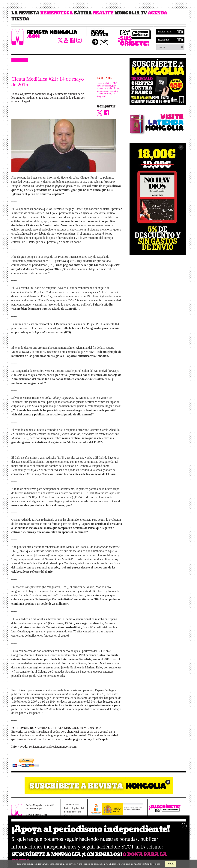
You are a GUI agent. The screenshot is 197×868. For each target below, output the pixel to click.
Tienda (20, 19)
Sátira (83, 13)
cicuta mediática (104, 83)
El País (116, 88)
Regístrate (164, 40)
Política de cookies (73, 812)
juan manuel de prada (107, 87)
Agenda (158, 13)
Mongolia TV (131, 13)
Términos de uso (72, 805)
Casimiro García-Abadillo (107, 92)
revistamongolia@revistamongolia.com (53, 747)
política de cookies (151, 864)
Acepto (170, 864)
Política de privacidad (74, 808)
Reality (103, 13)
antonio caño (103, 91)
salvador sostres (104, 86)
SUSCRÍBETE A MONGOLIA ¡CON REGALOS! (67, 854)
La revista (25, 13)
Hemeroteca (57, 13)
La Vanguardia (106, 95)
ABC (115, 83)
